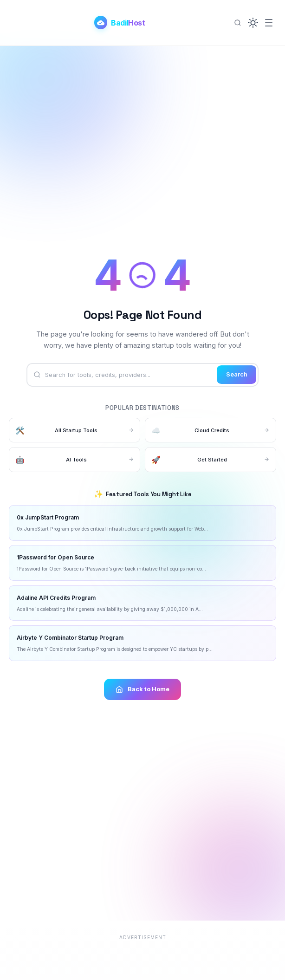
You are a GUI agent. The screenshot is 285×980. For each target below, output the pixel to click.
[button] (253, 23)
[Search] (238, 23)
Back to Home (142, 689)
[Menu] (269, 23)
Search (237, 374)
